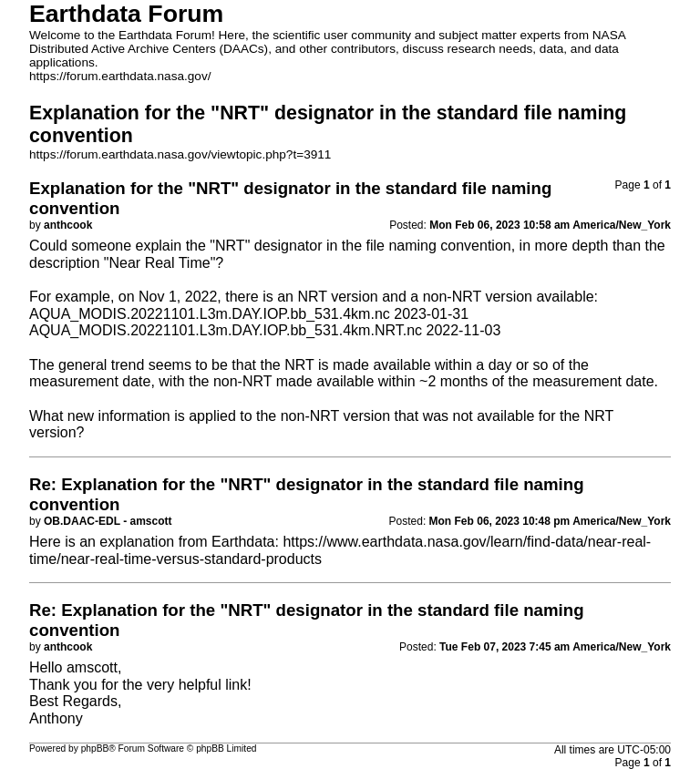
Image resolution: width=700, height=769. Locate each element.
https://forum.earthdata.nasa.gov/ (120, 76)
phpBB (95, 748)
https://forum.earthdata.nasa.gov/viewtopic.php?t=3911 (180, 154)
